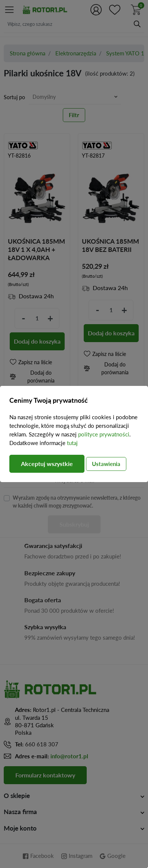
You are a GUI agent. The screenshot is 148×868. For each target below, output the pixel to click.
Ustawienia (106, 464)
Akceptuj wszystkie (47, 464)
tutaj (72, 443)
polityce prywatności (104, 434)
